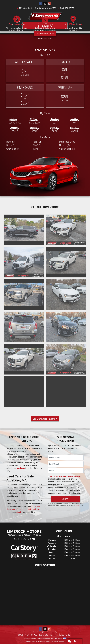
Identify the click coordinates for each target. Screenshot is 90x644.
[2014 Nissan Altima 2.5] (66, 392)
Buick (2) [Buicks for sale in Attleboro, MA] (11, 145)
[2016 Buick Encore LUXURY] (24, 327)
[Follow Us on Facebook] (41, 4)
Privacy (78, 505)
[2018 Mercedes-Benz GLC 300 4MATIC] (66, 230)
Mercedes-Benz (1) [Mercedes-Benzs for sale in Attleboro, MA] (69, 142)
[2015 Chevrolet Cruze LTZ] (24, 392)
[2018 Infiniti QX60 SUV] (24, 230)
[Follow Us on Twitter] (45, 4)
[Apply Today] (45, 24)
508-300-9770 (67, 8)
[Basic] (65, 70)
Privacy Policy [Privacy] (53, 632)
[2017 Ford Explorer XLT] (24, 295)
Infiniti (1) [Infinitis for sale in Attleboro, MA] (37, 149)
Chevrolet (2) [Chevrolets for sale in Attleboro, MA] (13, 149)
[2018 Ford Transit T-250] (24, 262)
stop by (19, 512)
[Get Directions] (73, 24)
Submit (66, 499)
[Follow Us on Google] (49, 4)
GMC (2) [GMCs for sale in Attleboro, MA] (37, 145)
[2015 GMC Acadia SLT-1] (24, 359)
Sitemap (48, 638)
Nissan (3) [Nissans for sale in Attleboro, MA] (64, 145)
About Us (40, 632)
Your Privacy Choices (59, 638)
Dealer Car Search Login (30, 638)
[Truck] (54, 130)
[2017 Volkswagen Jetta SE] (66, 294)
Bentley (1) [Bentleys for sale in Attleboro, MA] (12, 142)
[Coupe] (15, 130)
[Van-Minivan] (74, 121)
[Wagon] (74, 130)
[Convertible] (15, 121)
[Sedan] (35, 130)
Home (35, 632)
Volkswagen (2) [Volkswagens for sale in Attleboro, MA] (67, 149)
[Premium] (65, 96)
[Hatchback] (35, 121)
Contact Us (46, 632)
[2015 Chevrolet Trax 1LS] (66, 327)
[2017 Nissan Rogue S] (66, 262)
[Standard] (25, 96)
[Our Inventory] (17, 24)
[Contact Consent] (48, 477)
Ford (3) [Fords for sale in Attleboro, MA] (37, 142)
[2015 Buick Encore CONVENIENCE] (66, 359)
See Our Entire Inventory (45, 419)
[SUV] (54, 121)
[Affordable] (25, 70)
